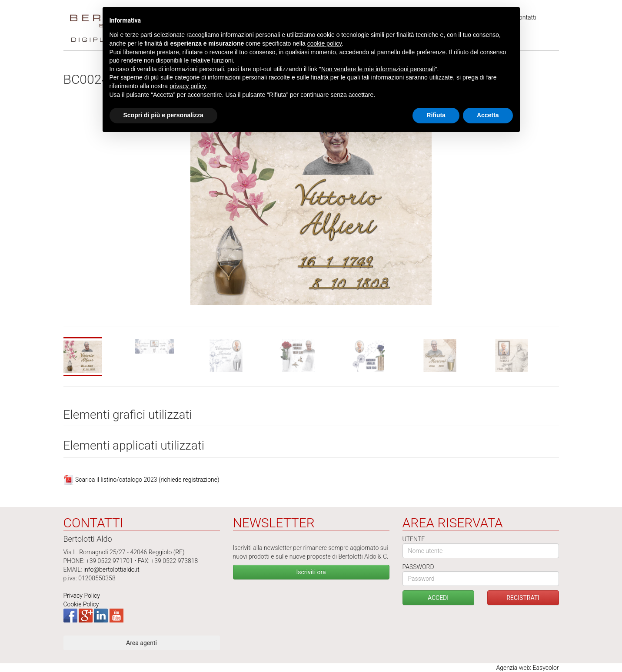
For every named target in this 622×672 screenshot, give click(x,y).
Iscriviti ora (311, 572)
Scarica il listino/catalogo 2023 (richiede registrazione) (147, 480)
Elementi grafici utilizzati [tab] (128, 415)
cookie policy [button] (324, 43)
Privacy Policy (82, 596)
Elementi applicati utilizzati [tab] (134, 446)
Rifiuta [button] (436, 115)
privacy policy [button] (188, 86)
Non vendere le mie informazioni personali (378, 69)
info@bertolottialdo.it (111, 569)
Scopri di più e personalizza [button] (163, 115)
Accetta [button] (488, 115)
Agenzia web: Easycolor (527, 668)
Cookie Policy (81, 604)
